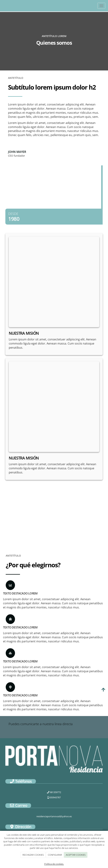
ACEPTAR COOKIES (76, 855)
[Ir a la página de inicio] (2, 6)
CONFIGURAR (55, 855)
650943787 (54, 797)
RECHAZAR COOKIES (33, 855)
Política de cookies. (54, 864)
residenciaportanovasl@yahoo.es (54, 816)
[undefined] (54, 282)
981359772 (54, 792)
